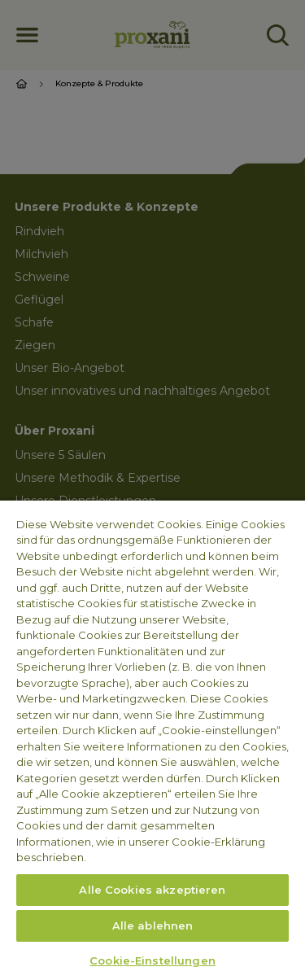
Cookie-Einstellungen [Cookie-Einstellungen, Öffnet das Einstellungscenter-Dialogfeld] (152, 960)
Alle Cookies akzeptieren (152, 890)
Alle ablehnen (153, 925)
